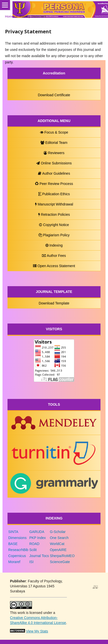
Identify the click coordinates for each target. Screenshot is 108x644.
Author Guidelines (54, 173)
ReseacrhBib (18, 550)
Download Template (54, 303)
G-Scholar (58, 532)
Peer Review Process (54, 184)
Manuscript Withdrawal (54, 204)
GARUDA (37, 532)
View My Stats (37, 631)
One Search (59, 538)
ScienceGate (60, 562)
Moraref (14, 562)
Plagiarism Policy (54, 235)
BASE (13, 544)
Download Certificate (54, 95)
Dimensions (17, 538)
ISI (31, 562)
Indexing (54, 245)
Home (9, 16)
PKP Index (37, 538)
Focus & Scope (54, 132)
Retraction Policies (54, 214)
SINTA (13, 532)
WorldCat (57, 544)
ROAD (34, 544)
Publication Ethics (54, 194)
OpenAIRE (58, 550)
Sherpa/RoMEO (62, 556)
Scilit (33, 550)
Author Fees (54, 256)
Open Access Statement (54, 266)
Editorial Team (54, 143)
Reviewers (54, 153)
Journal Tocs (39, 556)
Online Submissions (54, 163)
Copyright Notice (54, 225)
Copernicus (17, 556)
